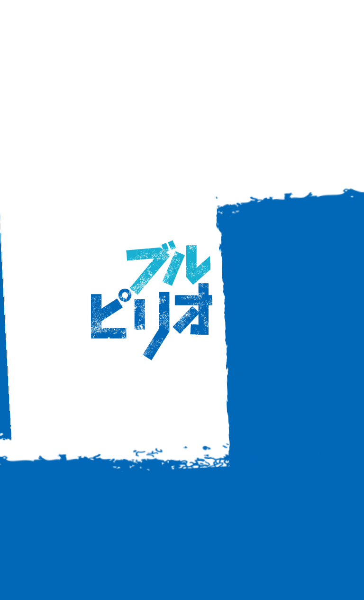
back (182, 388)
